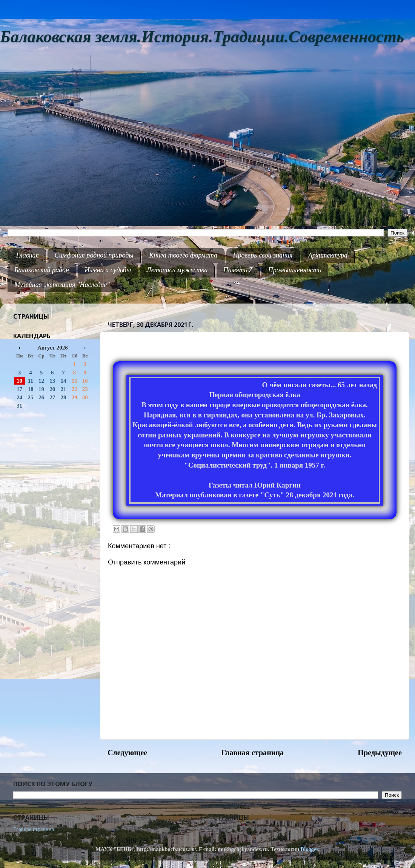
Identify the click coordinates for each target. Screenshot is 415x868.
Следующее (127, 753)
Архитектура (328, 255)
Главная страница (252, 753)
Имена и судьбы (108, 270)
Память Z (238, 270)
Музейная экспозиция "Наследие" (62, 285)
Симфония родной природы (94, 255)
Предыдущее (380, 753)
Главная (28, 255)
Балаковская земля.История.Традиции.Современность (202, 37)
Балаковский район (42, 270)
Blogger (310, 849)
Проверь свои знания (263, 255)
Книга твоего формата (183, 255)
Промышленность (295, 270)
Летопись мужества (177, 270)
